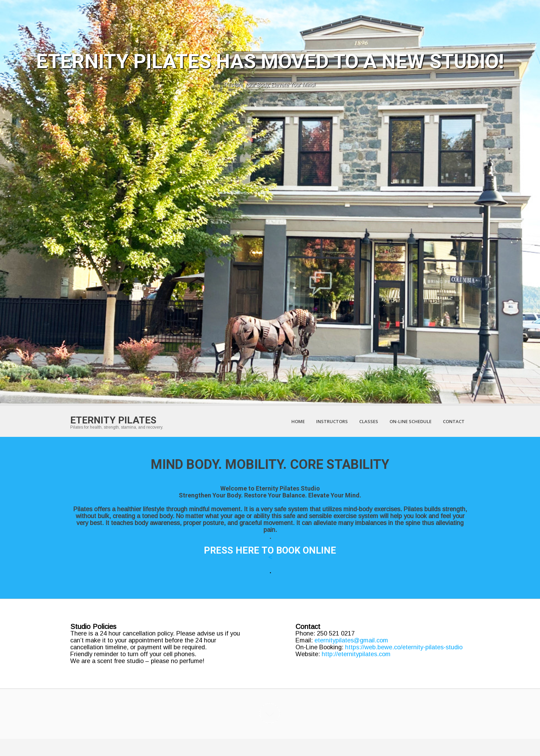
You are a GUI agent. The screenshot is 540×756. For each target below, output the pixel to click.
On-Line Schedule (411, 421)
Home (298, 421)
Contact (454, 421)
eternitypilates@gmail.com (351, 640)
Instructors (332, 421)
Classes (369, 421)
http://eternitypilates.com (356, 654)
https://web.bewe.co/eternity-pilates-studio (404, 647)
